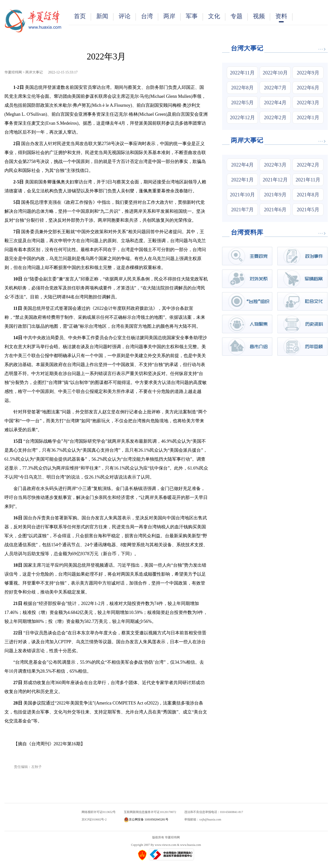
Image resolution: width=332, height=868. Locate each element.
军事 (194, 17)
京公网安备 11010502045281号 (146, 819)
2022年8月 (242, 88)
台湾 (150, 17)
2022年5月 (242, 103)
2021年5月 (308, 210)
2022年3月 (308, 103)
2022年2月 (275, 117)
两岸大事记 (34, 72)
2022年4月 (275, 103)
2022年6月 (308, 88)
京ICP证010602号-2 (94, 819)
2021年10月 (242, 195)
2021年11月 (308, 180)
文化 (217, 17)
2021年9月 (275, 195)
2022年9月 (308, 73)
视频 (261, 17)
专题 (239, 17)
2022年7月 (275, 88)
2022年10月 (275, 73)
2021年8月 (308, 195)
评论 (127, 17)
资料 (284, 18)
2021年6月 (275, 210)
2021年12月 (275, 180)
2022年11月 (242, 73)
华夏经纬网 (13, 72)
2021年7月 (242, 210)
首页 (82, 17)
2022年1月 (308, 117)
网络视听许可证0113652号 (99, 812)
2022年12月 (242, 117)
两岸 (172, 17)
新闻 (105, 17)
